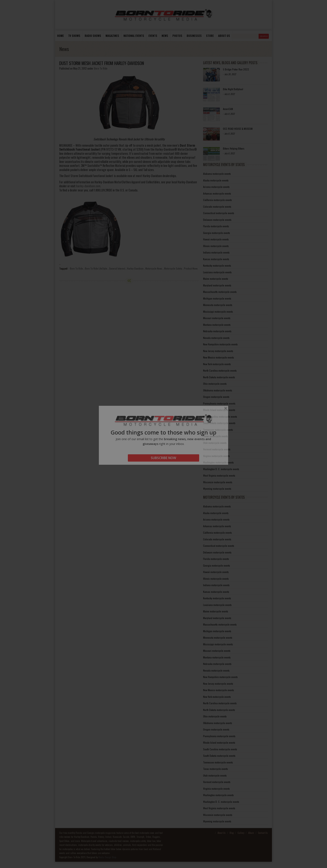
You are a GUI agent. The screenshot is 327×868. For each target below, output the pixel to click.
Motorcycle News (154, 268)
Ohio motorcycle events (215, 384)
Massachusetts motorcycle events (220, 292)
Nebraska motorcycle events (217, 331)
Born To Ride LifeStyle (96, 268)
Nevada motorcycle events (216, 338)
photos (177, 36)
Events (153, 36)
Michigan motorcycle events (217, 298)
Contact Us (263, 833)
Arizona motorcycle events (216, 187)
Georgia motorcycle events (217, 233)
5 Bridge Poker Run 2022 (236, 69)
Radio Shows (93, 36)
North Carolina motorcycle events (220, 370)
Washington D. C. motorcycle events (221, 469)
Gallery (241, 833)
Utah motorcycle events (215, 443)
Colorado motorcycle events (217, 207)
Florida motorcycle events (216, 226)
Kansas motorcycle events (216, 259)
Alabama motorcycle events (217, 174)
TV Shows (74, 36)
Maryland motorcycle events (217, 285)
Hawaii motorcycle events (216, 239)
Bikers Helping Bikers (234, 148)
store (210, 36)
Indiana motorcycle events (216, 252)
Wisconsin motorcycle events (218, 482)
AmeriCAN (228, 109)
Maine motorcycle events (216, 279)
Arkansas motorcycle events (217, 193)
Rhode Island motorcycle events (219, 410)
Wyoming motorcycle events (217, 489)
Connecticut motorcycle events (219, 213)
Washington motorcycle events (218, 462)
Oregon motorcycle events (216, 397)
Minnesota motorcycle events (218, 305)
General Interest (117, 268)
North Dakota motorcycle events (219, 377)
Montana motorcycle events (217, 325)
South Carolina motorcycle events (220, 417)
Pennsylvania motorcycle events (219, 403)
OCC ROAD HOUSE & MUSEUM (238, 129)
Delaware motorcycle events (217, 220)
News (165, 36)
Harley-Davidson (135, 268)
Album (251, 833)
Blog (232, 833)
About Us (222, 833)
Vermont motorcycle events (217, 449)
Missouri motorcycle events (217, 318)
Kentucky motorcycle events (217, 265)
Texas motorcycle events (216, 436)
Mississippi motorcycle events (218, 312)
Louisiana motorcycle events (217, 272)
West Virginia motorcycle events (219, 475)
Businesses (194, 36)
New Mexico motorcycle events (219, 357)
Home (60, 36)
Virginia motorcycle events (216, 456)
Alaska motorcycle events (216, 180)
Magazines (112, 36)
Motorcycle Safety (173, 268)
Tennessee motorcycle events (218, 430)
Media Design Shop (107, 857)
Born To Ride (101, 68)
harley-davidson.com (88, 186)
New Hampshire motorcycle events (220, 344)
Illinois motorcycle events (216, 246)
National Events (134, 36)
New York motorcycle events (217, 364)
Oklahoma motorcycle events (218, 390)
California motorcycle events (218, 200)
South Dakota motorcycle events (219, 423)
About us (224, 36)
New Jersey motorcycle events (218, 351)
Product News (191, 268)
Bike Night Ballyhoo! (233, 89)
